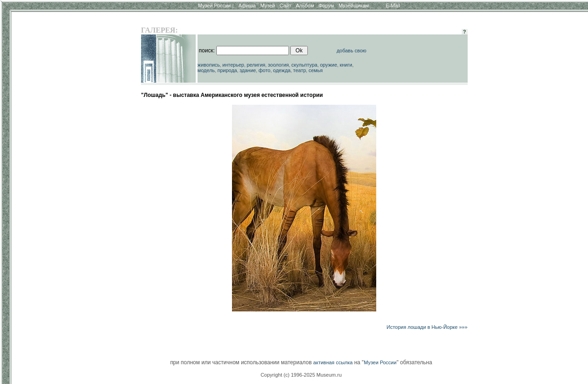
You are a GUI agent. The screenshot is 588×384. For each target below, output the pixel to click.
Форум (326, 6)
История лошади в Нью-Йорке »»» (427, 327)
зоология (278, 65)
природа (227, 70)
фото (265, 70)
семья (316, 70)
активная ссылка (333, 362)
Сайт (286, 6)
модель (206, 70)
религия (256, 65)
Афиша (247, 6)
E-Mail (393, 6)
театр (300, 70)
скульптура (304, 65)
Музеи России (216, 6)
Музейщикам (354, 6)
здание (248, 70)
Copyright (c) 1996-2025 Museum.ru (301, 375)
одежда (282, 70)
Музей (268, 6)
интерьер (233, 65)
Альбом (305, 6)
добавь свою (352, 51)
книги (346, 65)
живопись (209, 65)
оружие (329, 65)
